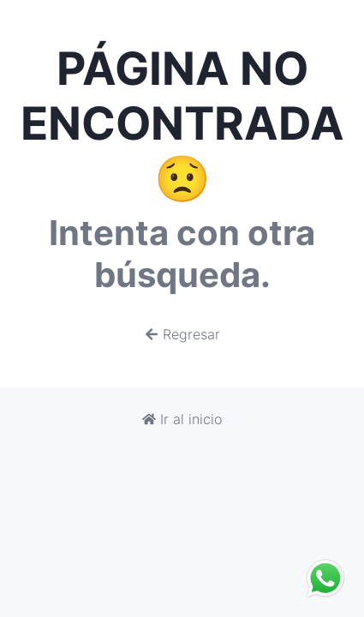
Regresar (182, 334)
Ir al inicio (182, 419)
